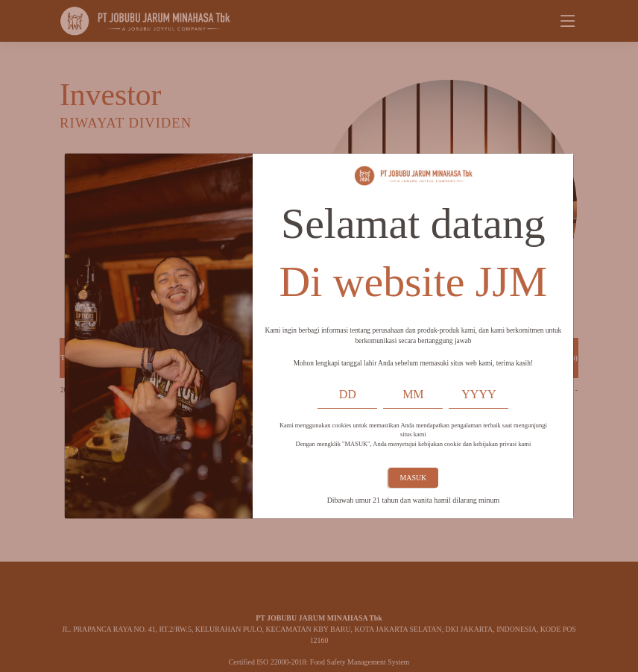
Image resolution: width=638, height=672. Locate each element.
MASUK (414, 478)
